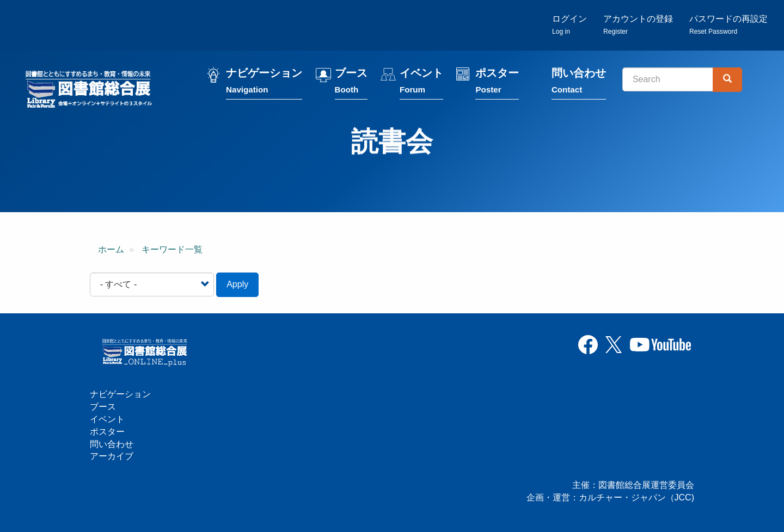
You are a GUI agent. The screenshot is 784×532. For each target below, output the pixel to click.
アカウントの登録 (638, 25)
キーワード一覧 (172, 249)
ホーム (111, 249)
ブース (351, 83)
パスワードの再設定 (728, 25)
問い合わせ (579, 83)
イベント (421, 83)
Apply (237, 284)
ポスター (497, 83)
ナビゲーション (264, 83)
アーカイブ (112, 456)
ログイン (569, 25)
